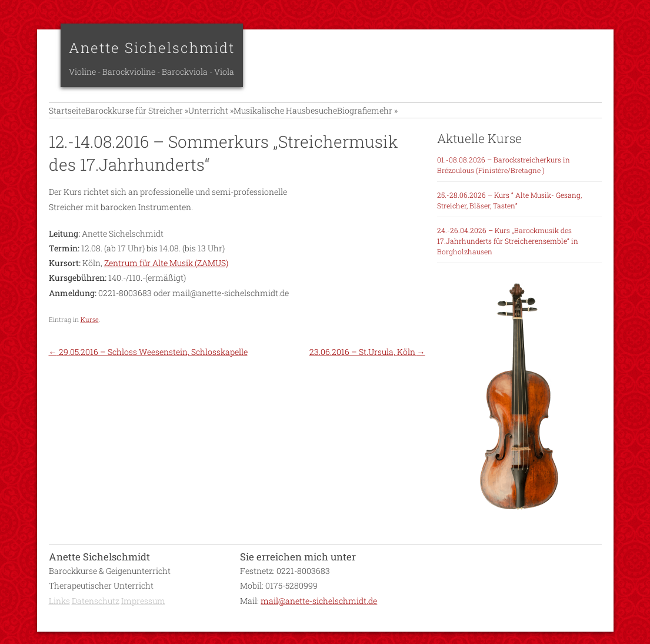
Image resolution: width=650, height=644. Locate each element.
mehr (458, 116)
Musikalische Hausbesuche (329, 116)
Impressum (143, 613)
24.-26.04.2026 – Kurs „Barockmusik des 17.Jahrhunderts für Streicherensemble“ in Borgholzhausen (508, 254)
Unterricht (240, 116)
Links (59, 613)
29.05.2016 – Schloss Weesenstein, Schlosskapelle (148, 365)
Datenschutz (96, 613)
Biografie (413, 116)
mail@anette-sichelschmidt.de (319, 613)
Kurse (90, 332)
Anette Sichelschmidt (152, 48)
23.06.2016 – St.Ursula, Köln (367, 365)
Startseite (67, 116)
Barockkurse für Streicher (151, 116)
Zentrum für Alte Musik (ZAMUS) (166, 276)
